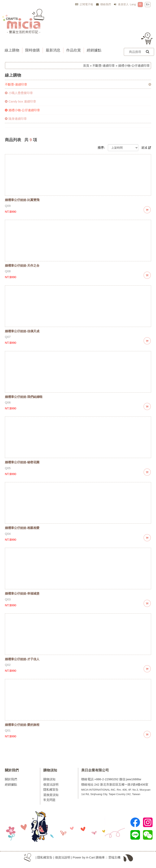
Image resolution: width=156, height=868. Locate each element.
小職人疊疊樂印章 (19, 93)
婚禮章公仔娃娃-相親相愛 (22, 528)
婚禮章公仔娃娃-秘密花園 (22, 462)
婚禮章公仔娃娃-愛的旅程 (22, 725)
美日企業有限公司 (95, 770)
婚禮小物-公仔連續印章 (22, 110)
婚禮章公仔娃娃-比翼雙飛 (22, 200)
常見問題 (49, 800)
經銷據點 (11, 784)
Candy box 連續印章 (21, 101)
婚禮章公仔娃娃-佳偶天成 (22, 331)
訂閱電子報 (84, 4)
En (148, 4)
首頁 (86, 66)
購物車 (100, 857)
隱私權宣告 (51, 790)
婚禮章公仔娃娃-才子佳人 (22, 659)
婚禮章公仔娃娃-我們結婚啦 (24, 397)
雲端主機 (114, 857)
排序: (101, 148)
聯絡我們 (104, 4)
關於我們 (12, 770)
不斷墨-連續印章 (104, 66)
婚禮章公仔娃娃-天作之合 (22, 265)
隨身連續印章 (16, 119)
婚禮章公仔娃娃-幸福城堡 (22, 593)
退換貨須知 (51, 795)
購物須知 (50, 770)
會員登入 (121, 4)
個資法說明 (51, 784)
